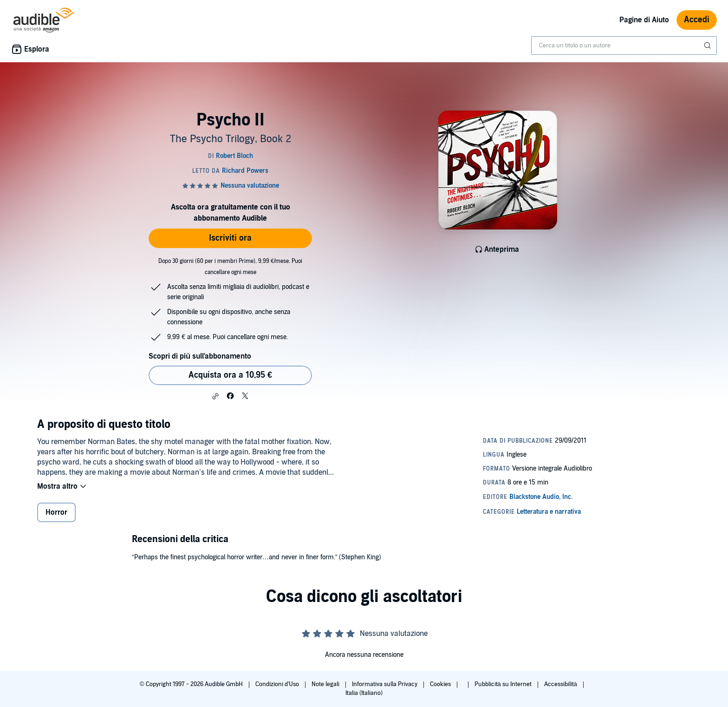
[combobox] (624, 46)
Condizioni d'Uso (278, 684)
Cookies (441, 684)
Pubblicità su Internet (504, 684)
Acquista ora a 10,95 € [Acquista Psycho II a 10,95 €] (230, 375)
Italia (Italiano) (364, 693)
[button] (215, 396)
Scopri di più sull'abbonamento (200, 356)
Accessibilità (561, 684)
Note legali (326, 684)
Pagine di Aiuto (644, 20)
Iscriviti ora (230, 238)
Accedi (697, 20)
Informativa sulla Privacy (385, 684)
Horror (56, 512)
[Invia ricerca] (708, 46)
